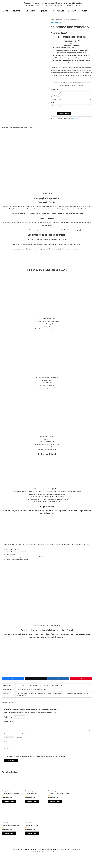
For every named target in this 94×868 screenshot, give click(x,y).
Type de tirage (55, 100)
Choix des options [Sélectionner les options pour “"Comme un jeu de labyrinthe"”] (11, 841)
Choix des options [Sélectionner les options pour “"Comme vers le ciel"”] (34, 841)
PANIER (84, 15)
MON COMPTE (32, 15)
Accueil (53, 24)
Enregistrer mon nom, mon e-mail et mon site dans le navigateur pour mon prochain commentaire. (36, 762)
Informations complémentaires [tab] (20, 133)
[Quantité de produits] (53, 118)
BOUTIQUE (18, 15)
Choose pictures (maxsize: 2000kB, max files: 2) (19, 739)
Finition (53, 107)
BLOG (46, 15)
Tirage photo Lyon (61, 24)
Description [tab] (5, 133)
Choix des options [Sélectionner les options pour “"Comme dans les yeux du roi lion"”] (57, 809)
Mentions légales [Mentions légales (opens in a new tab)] (41, 861)
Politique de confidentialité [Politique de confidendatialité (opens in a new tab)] (56, 861)
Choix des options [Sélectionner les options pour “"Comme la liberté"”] (34, 807)
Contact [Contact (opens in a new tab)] (33, 861)
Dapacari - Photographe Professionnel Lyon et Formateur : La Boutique (57, 5)
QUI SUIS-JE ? (59, 15)
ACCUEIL (6, 15)
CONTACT (73, 15)
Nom (6, 747)
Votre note (9, 722)
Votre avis (8, 727)
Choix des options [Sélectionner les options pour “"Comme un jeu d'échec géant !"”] (11, 807)
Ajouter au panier (64, 118)
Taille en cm (54, 93)
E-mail (7, 754)
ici (83, 89)
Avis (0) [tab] (34, 133)
